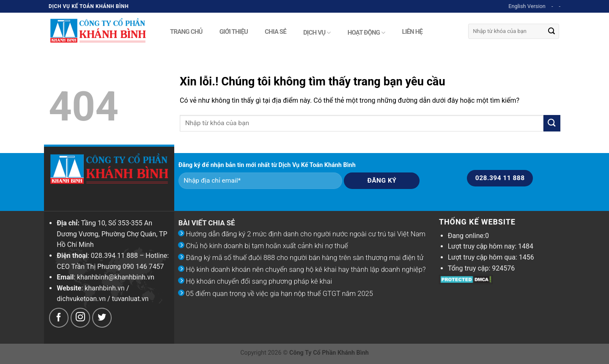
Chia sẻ (276, 31)
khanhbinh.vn (105, 288)
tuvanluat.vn (130, 299)
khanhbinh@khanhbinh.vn (116, 277)
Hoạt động (366, 33)
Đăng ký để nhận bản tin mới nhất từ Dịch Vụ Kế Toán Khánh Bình (267, 165)
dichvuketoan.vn (81, 299)
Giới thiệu (234, 31)
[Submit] (551, 31)
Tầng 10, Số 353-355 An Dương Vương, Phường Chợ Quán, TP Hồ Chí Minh (112, 234)
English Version (527, 6)
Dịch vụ (317, 33)
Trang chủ (186, 31)
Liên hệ (413, 31)
